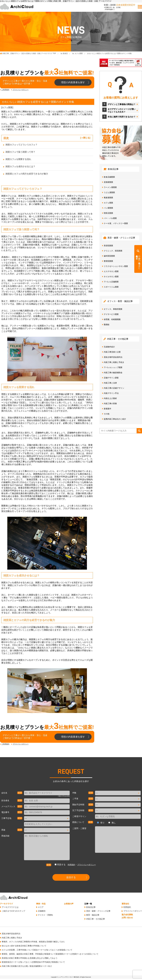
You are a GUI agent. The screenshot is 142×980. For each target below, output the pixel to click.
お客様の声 (69, 904)
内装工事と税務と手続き (114, 362)
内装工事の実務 (110, 404)
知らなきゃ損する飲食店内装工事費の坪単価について (24, 946)
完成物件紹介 (109, 347)
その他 (107, 414)
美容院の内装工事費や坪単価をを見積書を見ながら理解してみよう (30, 958)
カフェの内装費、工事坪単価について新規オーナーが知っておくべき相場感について (37, 950)
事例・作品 (41, 904)
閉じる (86, 138)
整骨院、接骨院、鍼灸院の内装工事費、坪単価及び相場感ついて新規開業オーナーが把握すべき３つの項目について (50, 954)
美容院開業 (108, 246)
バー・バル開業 (110, 218)
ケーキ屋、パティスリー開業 (116, 223)
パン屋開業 (108, 208)
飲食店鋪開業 (109, 177)
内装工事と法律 (110, 383)
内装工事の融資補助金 (113, 373)
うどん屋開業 (109, 192)
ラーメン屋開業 (110, 187)
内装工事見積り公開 (112, 352)
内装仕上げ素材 (110, 398)
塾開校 (107, 325)
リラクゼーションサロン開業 (116, 266)
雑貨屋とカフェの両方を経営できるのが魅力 (27, 174)
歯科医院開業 (109, 256)
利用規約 (71, 865)
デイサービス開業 (111, 314)
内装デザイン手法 (111, 393)
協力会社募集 (127, 915)
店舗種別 (42, 911)
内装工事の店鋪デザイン (114, 388)
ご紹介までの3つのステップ (13, 911)
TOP (29, 53)
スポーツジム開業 (111, 287)
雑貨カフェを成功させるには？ (20, 166)
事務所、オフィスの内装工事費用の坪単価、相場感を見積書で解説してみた (33, 942)
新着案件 (107, 409)
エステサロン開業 (111, 271)
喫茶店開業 (108, 213)
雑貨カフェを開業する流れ (18, 159)
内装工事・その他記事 (96, 919)
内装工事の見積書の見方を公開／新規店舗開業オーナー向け (27, 966)
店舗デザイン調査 (111, 378)
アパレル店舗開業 (111, 282)
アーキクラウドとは (10, 907)
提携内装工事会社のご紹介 (115, 419)
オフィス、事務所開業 (113, 309)
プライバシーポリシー (21, 90)
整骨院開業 (108, 261)
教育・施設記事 (93, 915)
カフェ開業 (7, 107)
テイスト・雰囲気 (45, 915)
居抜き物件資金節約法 (113, 357)
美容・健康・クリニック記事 (98, 911)
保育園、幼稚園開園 (112, 319)
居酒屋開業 (108, 182)
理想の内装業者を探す (73, 82)
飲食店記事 (91, 907)
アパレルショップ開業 (113, 367)
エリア (41, 907)
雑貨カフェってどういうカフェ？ (21, 145)
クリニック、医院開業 (113, 251)
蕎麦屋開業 (108, 198)
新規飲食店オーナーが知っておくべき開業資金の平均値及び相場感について (33, 962)
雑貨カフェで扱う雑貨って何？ (20, 152)
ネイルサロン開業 (111, 277)
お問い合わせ (127, 918)
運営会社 (125, 904)
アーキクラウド (7, 904)
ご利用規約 (5, 90)
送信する (71, 877)
